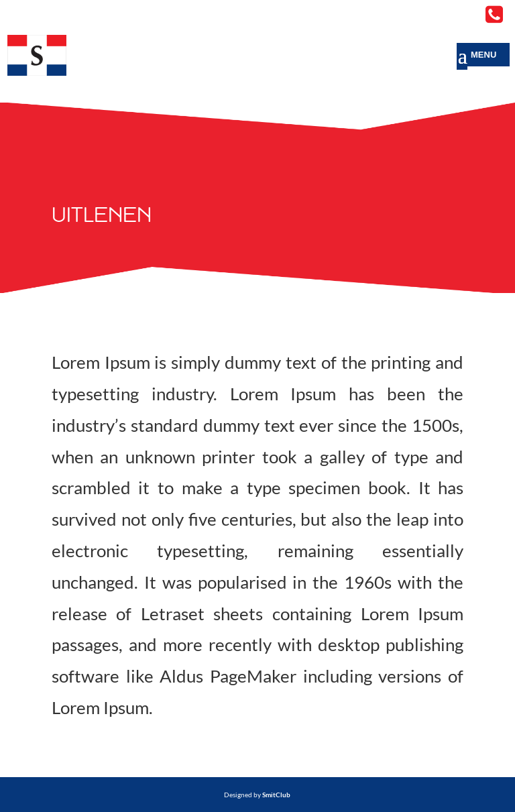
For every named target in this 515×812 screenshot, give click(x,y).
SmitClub (276, 795)
